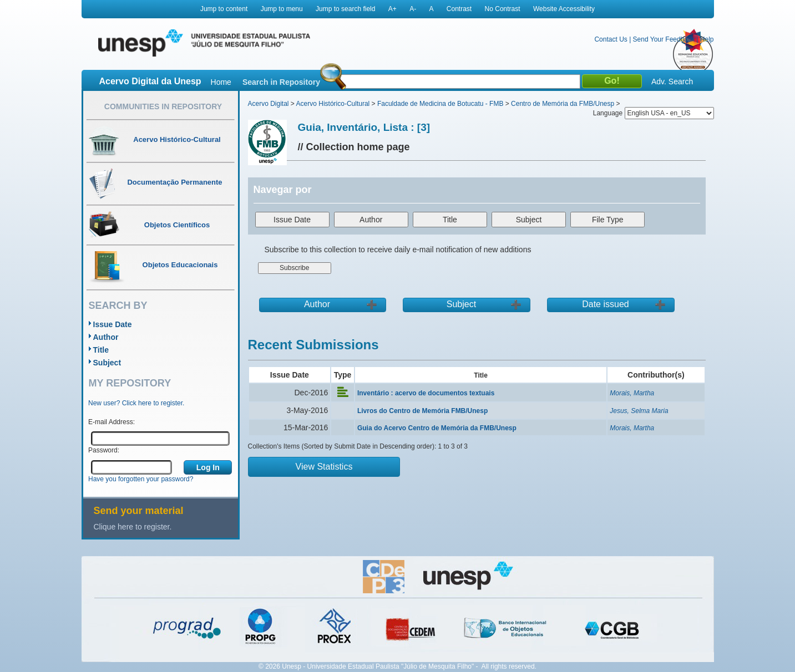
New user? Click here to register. (136, 403)
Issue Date (113, 324)
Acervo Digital (269, 104)
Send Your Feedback (664, 39)
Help (707, 39)
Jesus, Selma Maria (639, 411)
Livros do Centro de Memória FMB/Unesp (422, 411)
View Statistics (324, 467)
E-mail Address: (112, 422)
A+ (393, 9)
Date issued (606, 304)
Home (221, 82)
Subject (107, 363)
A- (413, 9)
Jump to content (224, 9)
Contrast (459, 9)
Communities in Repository (163, 106)
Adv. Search (672, 82)
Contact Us (611, 39)
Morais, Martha (632, 393)
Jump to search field (345, 9)
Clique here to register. (133, 527)
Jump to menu (282, 9)
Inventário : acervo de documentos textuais (426, 393)
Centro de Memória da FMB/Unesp (563, 104)
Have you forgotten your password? (141, 479)
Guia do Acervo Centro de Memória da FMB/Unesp (437, 428)
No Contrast (503, 9)
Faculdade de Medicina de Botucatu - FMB (440, 104)
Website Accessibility (564, 9)
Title (101, 350)
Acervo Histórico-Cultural (333, 104)
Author (106, 337)
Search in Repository (281, 82)
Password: (104, 450)
